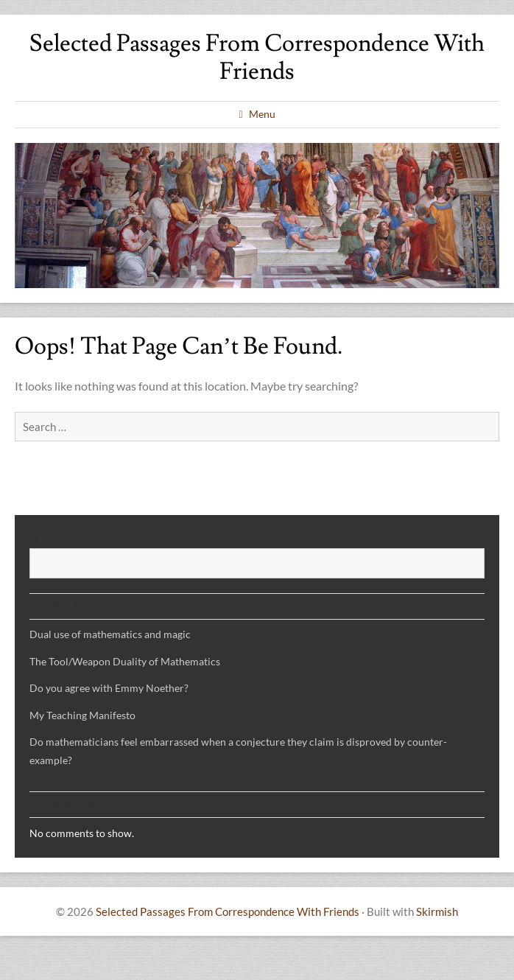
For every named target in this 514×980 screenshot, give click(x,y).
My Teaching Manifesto (82, 715)
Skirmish (437, 911)
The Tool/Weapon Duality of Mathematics (125, 661)
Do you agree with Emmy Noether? (109, 688)
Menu (262, 114)
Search (49, 539)
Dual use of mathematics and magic (110, 634)
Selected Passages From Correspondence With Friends (257, 57)
